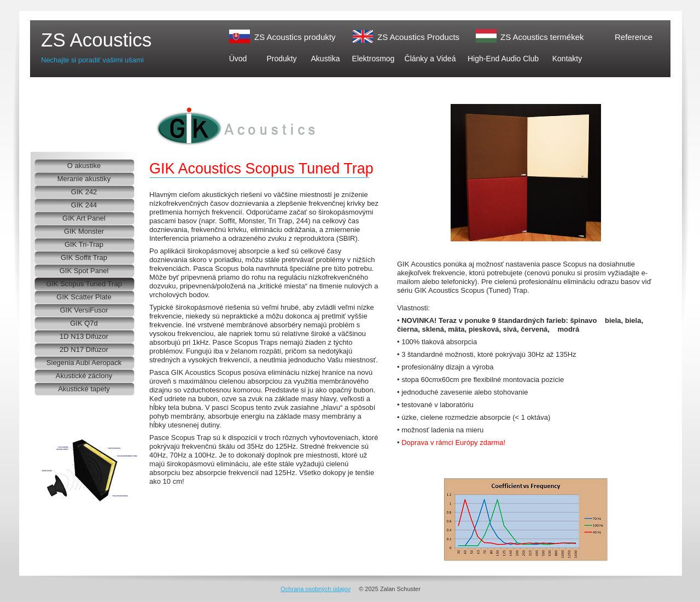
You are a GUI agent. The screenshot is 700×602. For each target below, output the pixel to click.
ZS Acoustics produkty (295, 37)
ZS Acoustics (96, 40)
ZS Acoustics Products (418, 37)
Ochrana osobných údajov (316, 589)
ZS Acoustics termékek (542, 37)
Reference (634, 37)
